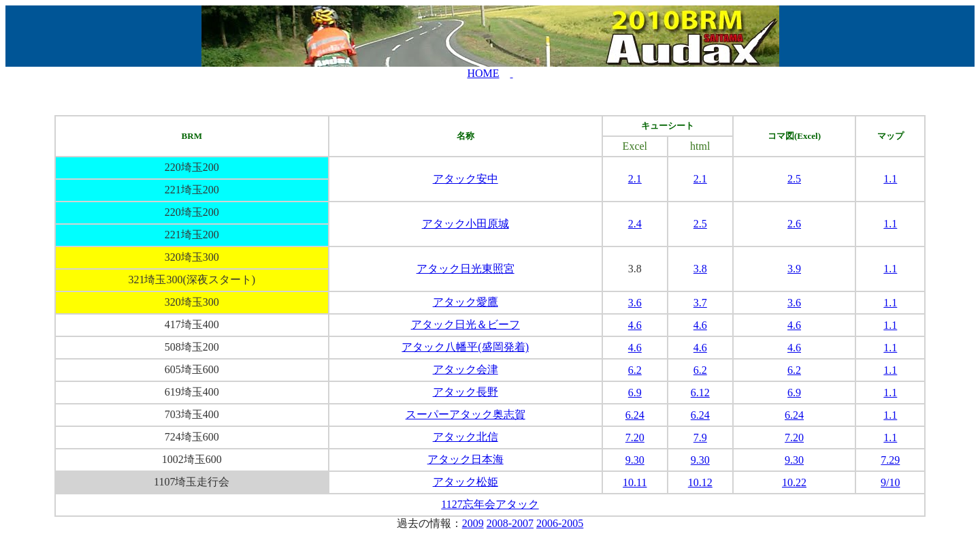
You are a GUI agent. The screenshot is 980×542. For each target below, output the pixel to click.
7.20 (635, 437)
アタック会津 (465, 369)
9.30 (635, 460)
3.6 (635, 303)
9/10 (890, 482)
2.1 (635, 179)
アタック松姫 (465, 482)
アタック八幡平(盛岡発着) (465, 347)
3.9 (794, 269)
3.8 (700, 269)
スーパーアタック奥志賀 (465, 414)
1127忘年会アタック (490, 504)
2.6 (794, 224)
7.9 (700, 437)
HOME (483, 73)
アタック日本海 (465, 459)
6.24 (635, 415)
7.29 (890, 460)
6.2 (635, 370)
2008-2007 (510, 523)
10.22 (794, 482)
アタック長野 (465, 392)
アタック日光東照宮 (465, 269)
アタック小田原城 (465, 224)
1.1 (890, 179)
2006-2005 (560, 523)
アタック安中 (465, 179)
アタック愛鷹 (465, 302)
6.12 (700, 393)
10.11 (635, 482)
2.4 (635, 224)
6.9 (635, 393)
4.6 (635, 325)
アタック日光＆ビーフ (465, 324)
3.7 (700, 303)
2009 (473, 523)
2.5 (794, 179)
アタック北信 (465, 437)
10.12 (700, 482)
